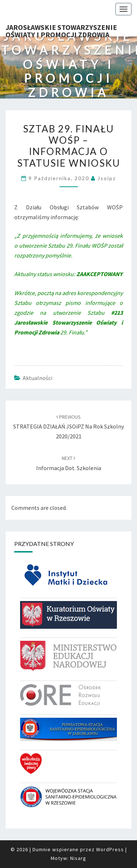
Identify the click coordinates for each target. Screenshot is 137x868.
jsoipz (107, 178)
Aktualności (37, 378)
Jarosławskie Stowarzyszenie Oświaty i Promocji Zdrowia (61, 30)
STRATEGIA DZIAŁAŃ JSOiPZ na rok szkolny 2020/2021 (68, 427)
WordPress (110, 849)
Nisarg (78, 858)
